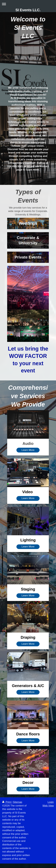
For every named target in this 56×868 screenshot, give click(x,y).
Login (51, 802)
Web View (48, 806)
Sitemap (17, 802)
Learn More (28, 450)
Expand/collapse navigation (28, 4)
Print (7, 802)
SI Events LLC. (28, 10)
